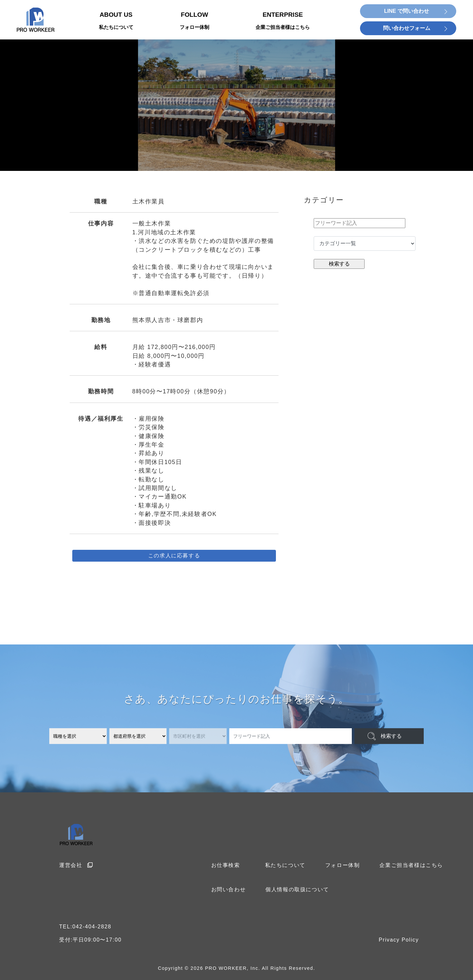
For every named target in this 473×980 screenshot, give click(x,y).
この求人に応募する (174, 556)
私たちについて (285, 865)
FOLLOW (194, 21)
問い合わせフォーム (407, 28)
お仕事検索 (226, 865)
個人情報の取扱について (297, 889)
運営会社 (76, 865)
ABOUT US (116, 21)
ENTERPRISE (283, 21)
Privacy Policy (399, 940)
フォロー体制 (343, 865)
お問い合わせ (229, 889)
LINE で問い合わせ (406, 11)
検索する (391, 736)
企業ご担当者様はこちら (411, 865)
